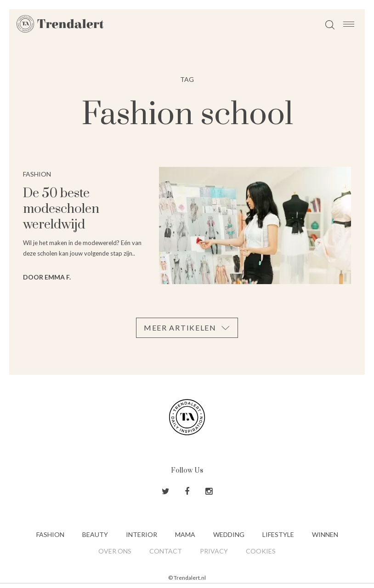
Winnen (325, 534)
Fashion (50, 534)
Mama (185, 534)
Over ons (115, 551)
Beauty (95, 534)
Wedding (229, 534)
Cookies (261, 551)
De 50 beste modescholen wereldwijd (61, 209)
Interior (142, 534)
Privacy (214, 551)
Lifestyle (278, 534)
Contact (166, 551)
